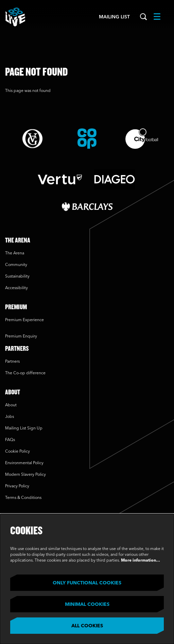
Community (16, 265)
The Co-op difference (25, 373)
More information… (141, 561)
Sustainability (18, 277)
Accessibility (16, 288)
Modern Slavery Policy (25, 475)
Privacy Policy (17, 486)
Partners (12, 362)
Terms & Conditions (23, 498)
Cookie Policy (18, 452)
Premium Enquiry (21, 336)
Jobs (10, 417)
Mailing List (114, 17)
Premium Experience (24, 320)
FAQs (10, 440)
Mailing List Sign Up (24, 428)
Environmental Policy (24, 463)
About (11, 405)
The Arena (15, 253)
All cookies (87, 626)
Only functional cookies (87, 583)
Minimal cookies (87, 604)
